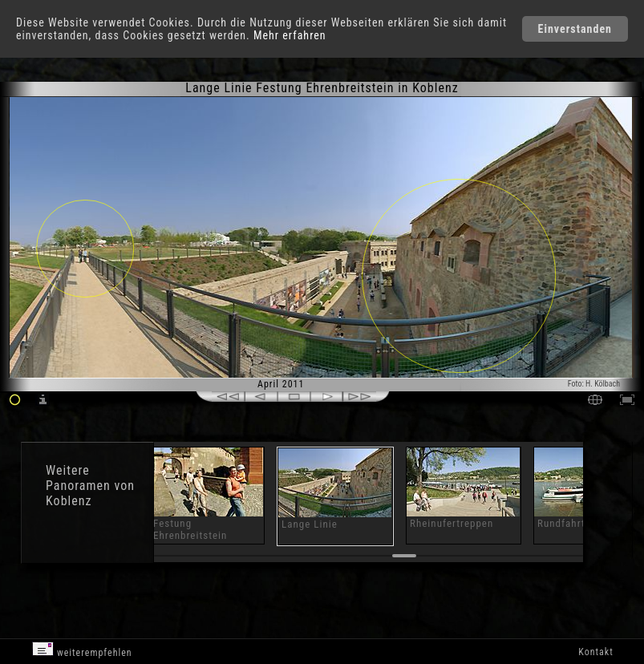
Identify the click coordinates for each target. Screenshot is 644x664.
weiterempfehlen (82, 650)
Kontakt (595, 652)
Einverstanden (575, 29)
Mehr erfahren (290, 35)
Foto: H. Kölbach (594, 384)
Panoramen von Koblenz (90, 493)
